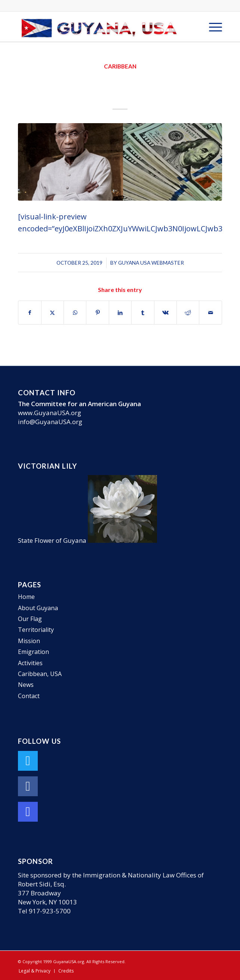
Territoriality (36, 630)
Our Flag (30, 619)
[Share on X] (53, 313)
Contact (29, 696)
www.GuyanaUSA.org (50, 413)
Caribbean (120, 66)
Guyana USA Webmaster (151, 263)
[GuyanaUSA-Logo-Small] (100, 27)
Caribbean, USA (40, 674)
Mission (29, 641)
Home (26, 597)
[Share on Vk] (165, 313)
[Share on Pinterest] (97, 313)
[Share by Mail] (210, 313)
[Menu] (212, 27)
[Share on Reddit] (188, 313)
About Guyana (38, 608)
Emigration (33, 652)
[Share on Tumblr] (143, 313)
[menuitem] (212, 27)
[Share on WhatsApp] (75, 313)
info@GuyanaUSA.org (50, 422)
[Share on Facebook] (30, 313)
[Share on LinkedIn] (120, 313)
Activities (30, 663)
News (26, 685)
